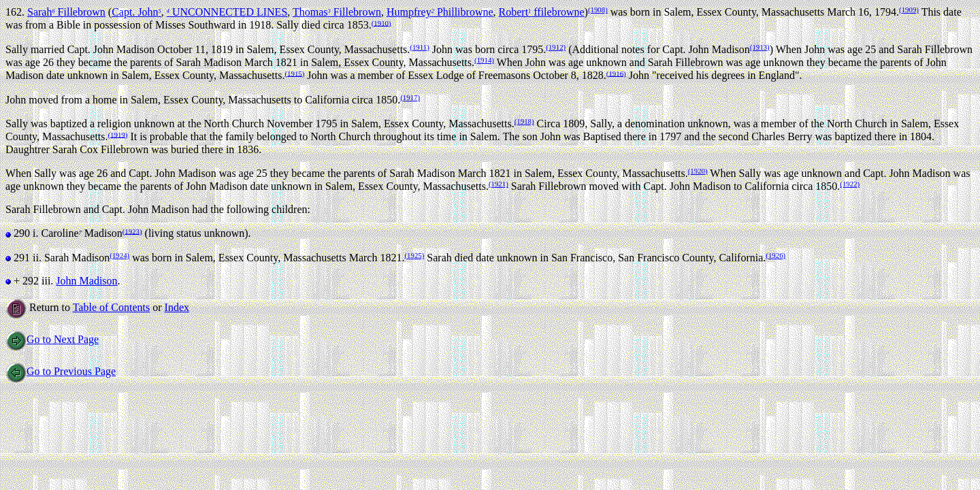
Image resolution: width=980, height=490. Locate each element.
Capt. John (136, 12)
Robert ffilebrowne (542, 12)
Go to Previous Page (61, 371)
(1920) (698, 171)
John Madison (86, 281)
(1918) (524, 121)
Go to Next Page (52, 339)
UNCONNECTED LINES (227, 12)
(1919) (118, 134)
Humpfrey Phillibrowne (440, 12)
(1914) (484, 60)
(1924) (119, 255)
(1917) (410, 97)
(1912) (556, 47)
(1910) (381, 22)
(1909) (909, 10)
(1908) (598, 10)
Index (177, 307)
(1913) (760, 47)
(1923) (132, 231)
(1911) (419, 47)
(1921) (499, 184)
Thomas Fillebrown (337, 12)
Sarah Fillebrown (66, 12)
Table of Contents (112, 307)
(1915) (294, 73)
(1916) (616, 73)
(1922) (850, 184)
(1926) (775, 255)
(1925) (414, 255)
